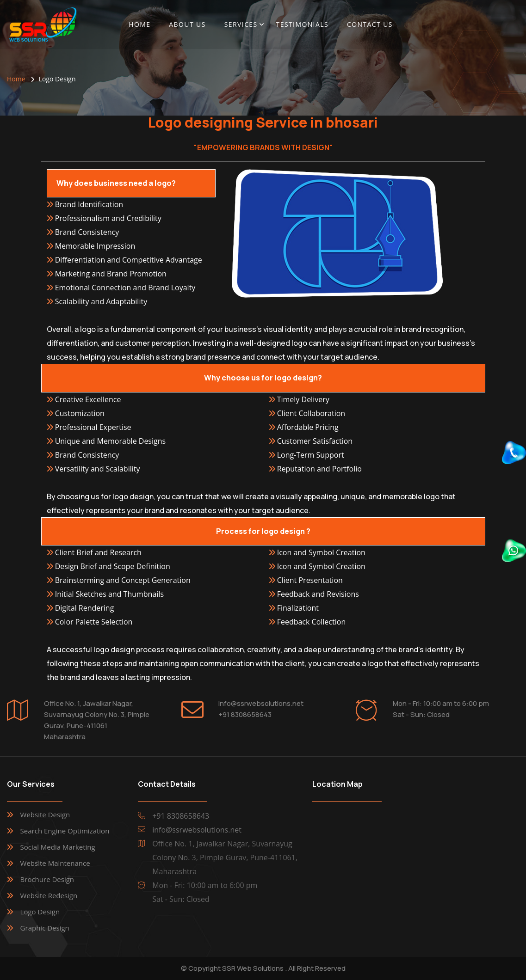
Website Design (45, 815)
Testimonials (302, 24)
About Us (187, 24)
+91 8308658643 (245, 714)
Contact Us (370, 24)
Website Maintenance (55, 863)
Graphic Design (45, 928)
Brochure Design (47, 879)
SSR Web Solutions (253, 968)
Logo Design (40, 912)
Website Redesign (49, 895)
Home (139, 24)
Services (241, 24)
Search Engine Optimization (65, 831)
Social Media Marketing (58, 847)
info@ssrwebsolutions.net (261, 703)
